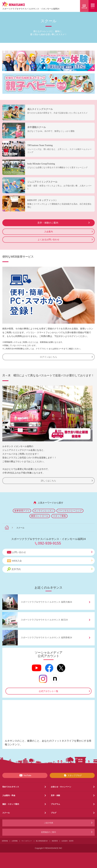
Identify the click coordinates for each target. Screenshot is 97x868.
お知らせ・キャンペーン (61, 787)
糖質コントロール (40, 516)
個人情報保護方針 (42, 841)
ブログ (54, 813)
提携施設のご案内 (48, 832)
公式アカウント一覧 (48, 691)
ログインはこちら (66, 357)
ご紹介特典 (48, 823)
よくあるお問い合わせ (65, 239)
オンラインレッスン (44, 511)
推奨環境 (55, 841)
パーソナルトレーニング (70, 511)
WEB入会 (50, 561)
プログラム (55, 804)
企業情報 (15, 841)
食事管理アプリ (22, 511)
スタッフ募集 (59, 516)
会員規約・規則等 (67, 841)
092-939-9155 (49, 543)
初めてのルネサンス (11, 787)
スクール (6, 813)
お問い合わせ (50, 552)
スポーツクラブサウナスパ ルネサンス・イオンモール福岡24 (31, 9)
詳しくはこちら (67, 481)
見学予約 (50, 569)
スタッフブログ (72, 775)
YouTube (25, 775)
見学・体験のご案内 (64, 223)
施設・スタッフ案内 (11, 804)
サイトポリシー (27, 841)
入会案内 (68, 232)
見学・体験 (55, 795)
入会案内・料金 (9, 795)
